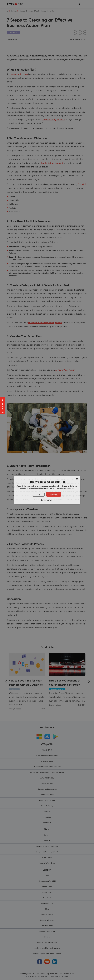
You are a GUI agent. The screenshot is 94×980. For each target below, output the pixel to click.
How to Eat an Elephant (52, 163)
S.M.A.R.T (82, 184)
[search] (79, 4)
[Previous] (6, 681)
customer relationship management (45, 323)
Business (14, 11)
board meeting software (53, 119)
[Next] (88, 681)
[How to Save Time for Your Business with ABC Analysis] (27, 682)
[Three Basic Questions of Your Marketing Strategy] (67, 680)
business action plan (18, 74)
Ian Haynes (13, 39)
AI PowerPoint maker (65, 370)
